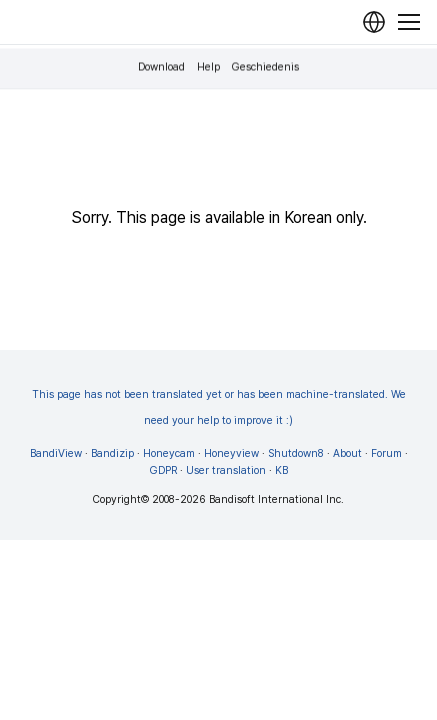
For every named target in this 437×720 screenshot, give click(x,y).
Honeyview (231, 453)
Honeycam (169, 453)
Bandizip (112, 453)
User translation (226, 470)
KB (281, 470)
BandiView (56, 453)
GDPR (163, 470)
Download (161, 67)
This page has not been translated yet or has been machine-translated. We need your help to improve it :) (219, 407)
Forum (386, 453)
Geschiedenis (265, 67)
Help (208, 67)
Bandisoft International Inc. (276, 499)
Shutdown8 (296, 453)
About (347, 453)
